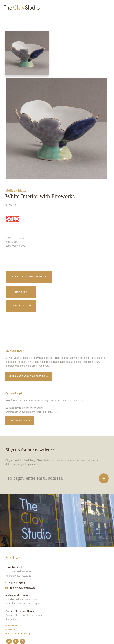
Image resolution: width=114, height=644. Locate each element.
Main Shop (21, 292)
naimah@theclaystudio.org (20, 412)
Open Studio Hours (17, 634)
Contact (10, 630)
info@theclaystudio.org (20, 588)
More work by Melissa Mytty (29, 277)
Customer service (20, 421)
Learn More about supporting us (29, 376)
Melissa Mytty (16, 191)
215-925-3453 (15, 583)
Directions (12, 626)
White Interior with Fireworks (11, 17)
